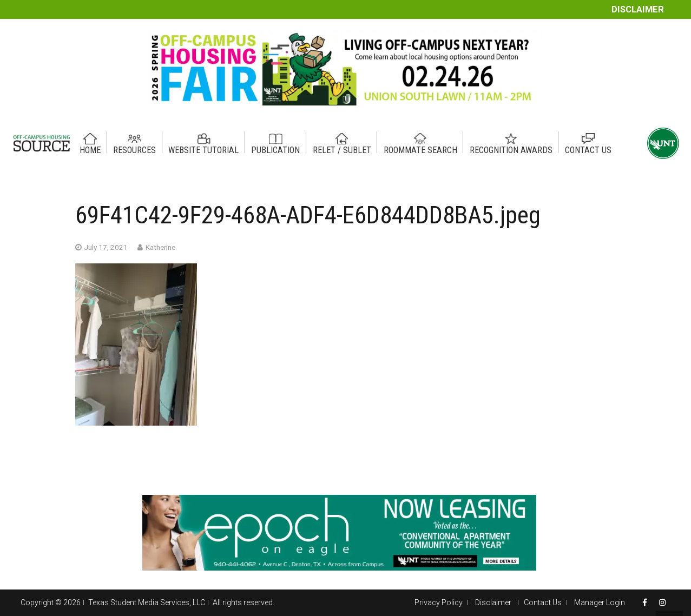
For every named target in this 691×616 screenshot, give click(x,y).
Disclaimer (638, 9)
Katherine (160, 247)
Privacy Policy (439, 602)
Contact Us (543, 602)
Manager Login (600, 602)
